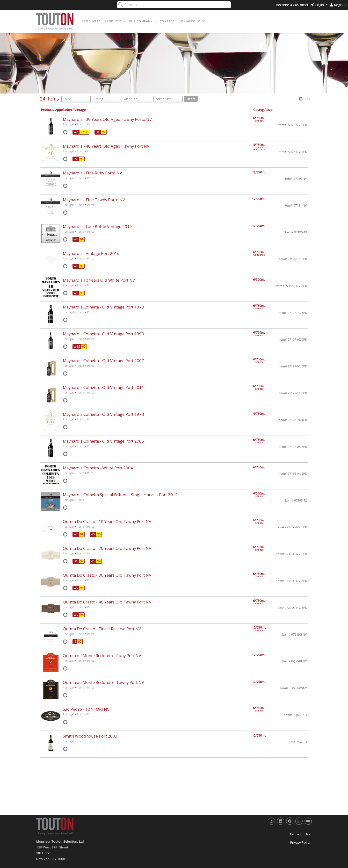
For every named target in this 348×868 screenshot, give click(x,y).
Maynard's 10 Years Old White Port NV (99, 280)
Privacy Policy (300, 842)
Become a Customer (292, 5)
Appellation (63, 110)
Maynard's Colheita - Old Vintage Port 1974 (103, 414)
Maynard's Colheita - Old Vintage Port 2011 (103, 387)
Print (305, 99)
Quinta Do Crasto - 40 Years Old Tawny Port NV (107, 602)
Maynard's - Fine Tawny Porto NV (94, 200)
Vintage (80, 110)
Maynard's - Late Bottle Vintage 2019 (97, 226)
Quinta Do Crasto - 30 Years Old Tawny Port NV (107, 575)
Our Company (141, 21)
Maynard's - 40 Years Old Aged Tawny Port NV (106, 146)
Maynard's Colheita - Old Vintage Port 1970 (103, 307)
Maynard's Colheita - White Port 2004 (98, 468)
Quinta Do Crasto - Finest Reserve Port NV (102, 629)
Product (47, 110)
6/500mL (259, 280)
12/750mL (259, 172)
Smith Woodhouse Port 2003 (90, 736)
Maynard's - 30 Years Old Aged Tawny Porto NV (107, 119)
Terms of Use (300, 834)
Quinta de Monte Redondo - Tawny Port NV (103, 682)
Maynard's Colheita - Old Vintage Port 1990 (103, 334)
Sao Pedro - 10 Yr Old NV (86, 709)
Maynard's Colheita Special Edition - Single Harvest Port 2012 (120, 495)
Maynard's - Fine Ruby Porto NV (92, 173)
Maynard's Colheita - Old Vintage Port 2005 (103, 441)
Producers (91, 21)
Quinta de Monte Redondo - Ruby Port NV (102, 656)
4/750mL (262, 146)
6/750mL (262, 119)
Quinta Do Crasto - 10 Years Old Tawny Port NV (107, 521)
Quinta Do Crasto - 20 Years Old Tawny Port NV (107, 548)
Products (114, 21)
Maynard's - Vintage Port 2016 (91, 253)
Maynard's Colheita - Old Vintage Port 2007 (103, 361)
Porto (80, 124)
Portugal (68, 124)
